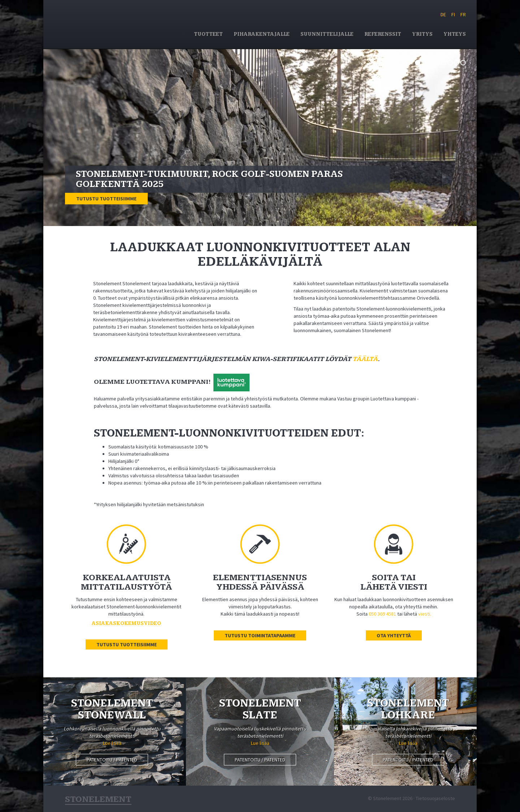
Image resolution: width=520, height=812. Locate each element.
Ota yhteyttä (394, 635)
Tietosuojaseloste (435, 798)
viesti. (425, 614)
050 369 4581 (382, 614)
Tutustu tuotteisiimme (106, 199)
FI (453, 14)
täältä (365, 359)
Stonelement (118, 23)
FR (463, 14)
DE (443, 14)
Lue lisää (112, 743)
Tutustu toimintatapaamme (260, 635)
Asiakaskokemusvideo (126, 624)
